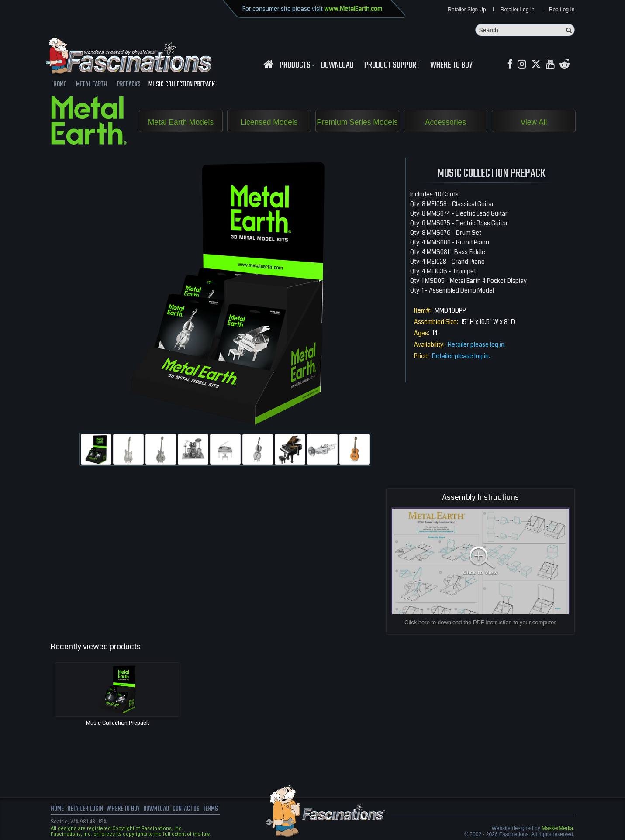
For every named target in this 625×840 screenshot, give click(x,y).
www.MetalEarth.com (353, 9)
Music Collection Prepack (118, 723)
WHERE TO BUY (451, 66)
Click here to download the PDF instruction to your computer (480, 623)
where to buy (124, 809)
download (337, 66)
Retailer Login (85, 809)
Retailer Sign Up (467, 10)
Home (57, 809)
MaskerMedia (557, 829)
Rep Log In (562, 10)
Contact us (189, 809)
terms (215, 809)
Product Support (392, 66)
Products (296, 66)
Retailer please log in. (477, 345)
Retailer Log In (518, 10)
